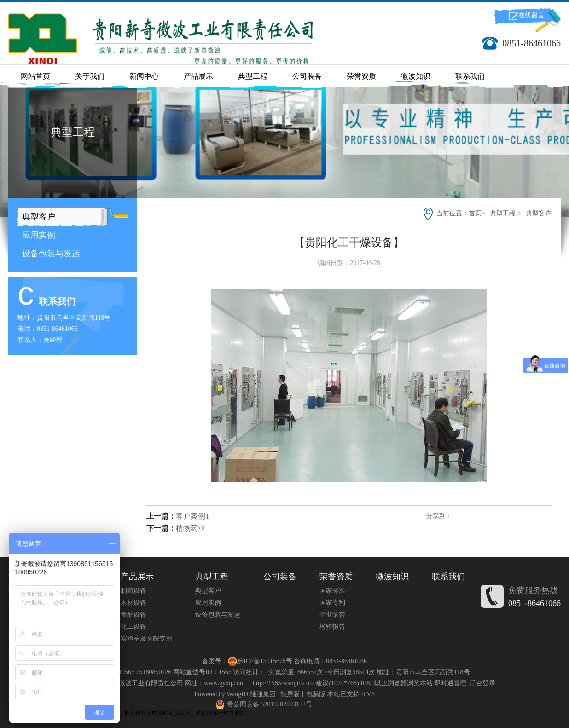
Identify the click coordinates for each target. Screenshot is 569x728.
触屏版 (290, 694)
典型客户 (38, 217)
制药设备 (134, 591)
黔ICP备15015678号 (265, 661)
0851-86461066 (534, 603)
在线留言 (531, 15)
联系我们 (470, 76)
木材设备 (134, 603)
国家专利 (332, 603)
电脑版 (316, 694)
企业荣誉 (332, 615)
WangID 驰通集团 (251, 694)
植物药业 (191, 528)
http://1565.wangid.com (284, 683)
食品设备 (134, 615)
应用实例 (38, 235)
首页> (478, 213)
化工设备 (134, 627)
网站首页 (35, 76)
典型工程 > (505, 213)
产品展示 (198, 76)
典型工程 (253, 76)
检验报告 (332, 627)
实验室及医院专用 (146, 638)
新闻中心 (144, 76)
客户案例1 (192, 516)
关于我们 (90, 76)
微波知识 (416, 76)
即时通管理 (450, 683)
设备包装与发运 (50, 254)
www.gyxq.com (224, 683)
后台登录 (482, 683)
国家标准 (332, 591)
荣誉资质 (361, 76)
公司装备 (307, 76)
